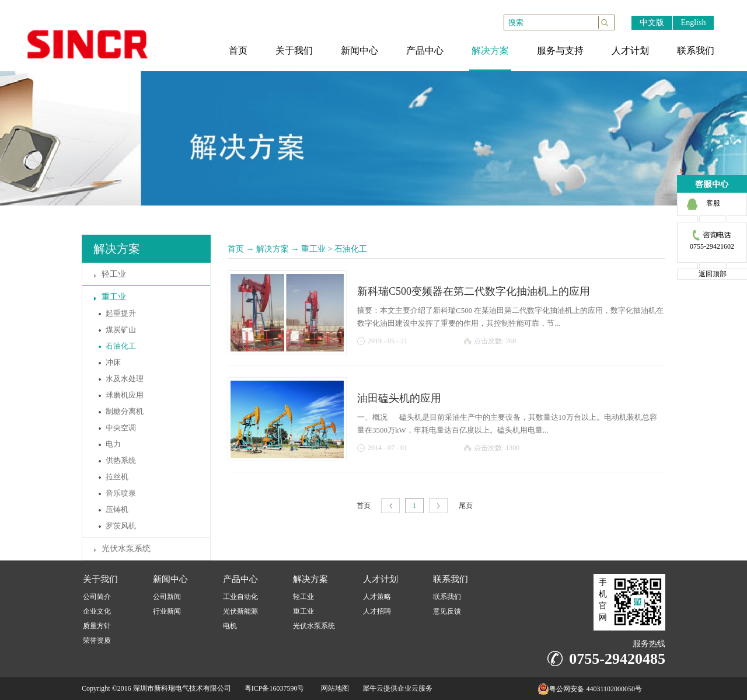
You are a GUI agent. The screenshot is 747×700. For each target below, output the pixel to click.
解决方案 (273, 249)
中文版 (652, 22)
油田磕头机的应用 (399, 398)
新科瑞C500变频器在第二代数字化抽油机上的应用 (474, 291)
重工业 (313, 249)
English (694, 22)
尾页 (466, 506)
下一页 (438, 506)
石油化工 (351, 249)
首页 (236, 249)
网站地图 (333, 688)
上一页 (390, 506)
